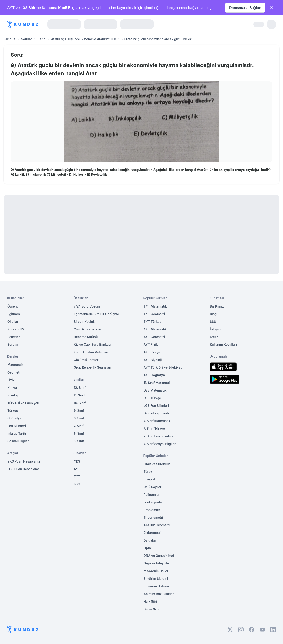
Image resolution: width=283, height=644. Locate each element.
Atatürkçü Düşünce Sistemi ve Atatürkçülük (84, 39)
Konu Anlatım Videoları (91, 352)
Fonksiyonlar (153, 502)
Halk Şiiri (150, 601)
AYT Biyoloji (153, 360)
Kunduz (10, 39)
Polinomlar (152, 495)
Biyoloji (13, 395)
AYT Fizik (151, 344)
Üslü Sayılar (153, 487)
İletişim (215, 329)
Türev (148, 472)
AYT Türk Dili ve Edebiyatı (163, 367)
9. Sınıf (79, 411)
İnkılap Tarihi (17, 433)
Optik (148, 548)
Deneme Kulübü (86, 337)
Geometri (14, 372)
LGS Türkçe (152, 398)
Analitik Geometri (157, 525)
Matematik (15, 365)
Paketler (14, 337)
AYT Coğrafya (154, 375)
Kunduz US (16, 329)
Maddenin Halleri (156, 571)
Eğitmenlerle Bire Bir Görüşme (96, 314)
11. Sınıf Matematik (158, 383)
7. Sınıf (79, 426)
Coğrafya (14, 418)
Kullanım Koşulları (223, 344)
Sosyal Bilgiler (18, 441)
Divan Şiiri (151, 609)
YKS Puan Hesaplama (24, 461)
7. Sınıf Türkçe (154, 428)
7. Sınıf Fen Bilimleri (158, 436)
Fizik (11, 380)
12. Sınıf (80, 388)
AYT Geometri (154, 337)
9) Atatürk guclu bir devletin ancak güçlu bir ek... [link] (158, 39)
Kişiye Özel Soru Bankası (92, 344)
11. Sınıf (79, 395)
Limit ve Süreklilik (157, 464)
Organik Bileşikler (157, 563)
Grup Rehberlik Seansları (92, 367)
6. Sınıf (79, 433)
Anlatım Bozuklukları (159, 594)
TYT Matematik (155, 306)
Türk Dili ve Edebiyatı (23, 403)
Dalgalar (150, 540)
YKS (77, 461)
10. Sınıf (80, 403)
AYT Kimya (152, 352)
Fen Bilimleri (17, 426)
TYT (77, 477)
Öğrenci (13, 306)
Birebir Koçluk (84, 322)
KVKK (214, 337)
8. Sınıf (79, 418)
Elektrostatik (153, 533)
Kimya (12, 388)
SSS (213, 322)
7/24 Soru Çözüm (87, 306)
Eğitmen (14, 314)
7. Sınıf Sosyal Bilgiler (160, 444)
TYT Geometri (154, 314)
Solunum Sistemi (156, 586)
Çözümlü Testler (86, 360)
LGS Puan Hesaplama (24, 469)
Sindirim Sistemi (156, 579)
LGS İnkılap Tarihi (157, 413)
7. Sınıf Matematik (157, 421)
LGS (77, 484)
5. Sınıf (79, 441)
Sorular (26, 39)
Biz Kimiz (217, 306)
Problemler (152, 510)
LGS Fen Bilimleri (156, 406)
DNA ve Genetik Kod (159, 556)
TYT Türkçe (152, 322)
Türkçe (13, 411)
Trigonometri (153, 517)
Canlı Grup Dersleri (88, 329)
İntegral (149, 479)
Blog (213, 314)
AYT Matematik (155, 329)
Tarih (42, 39)
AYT (77, 469)
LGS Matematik (155, 390)
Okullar (13, 322)
